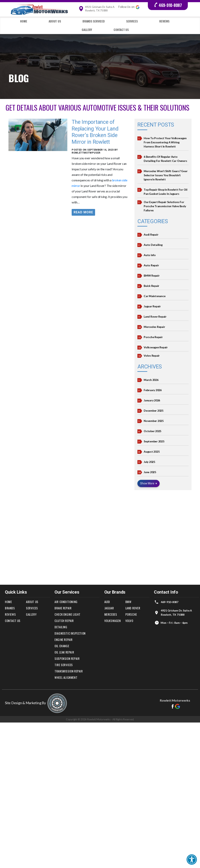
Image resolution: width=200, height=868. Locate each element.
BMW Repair (152, 276)
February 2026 (153, 390)
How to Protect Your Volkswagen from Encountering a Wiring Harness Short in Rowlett (165, 142)
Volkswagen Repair (156, 347)
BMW (128, 602)
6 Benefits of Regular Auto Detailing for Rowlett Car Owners (165, 159)
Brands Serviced (94, 21)
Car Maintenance (155, 296)
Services (132, 21)
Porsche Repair (153, 337)
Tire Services (64, 665)
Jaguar (109, 608)
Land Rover (133, 608)
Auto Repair (151, 265)
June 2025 (150, 472)
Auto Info (150, 255)
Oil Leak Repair (64, 652)
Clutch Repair (64, 621)
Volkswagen (113, 621)
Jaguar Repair (152, 306)
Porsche (131, 614)
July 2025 (149, 462)
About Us (55, 21)
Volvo (129, 621)
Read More (83, 212)
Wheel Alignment (66, 677)
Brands (10, 608)
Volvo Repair (152, 356)
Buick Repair (151, 286)
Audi (107, 602)
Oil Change (62, 646)
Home (24, 21)
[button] (192, 860)
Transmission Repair (69, 671)
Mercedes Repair (154, 327)
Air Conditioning (66, 602)
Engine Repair (64, 640)
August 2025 (152, 452)
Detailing (61, 627)
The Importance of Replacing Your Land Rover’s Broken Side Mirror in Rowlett (95, 132)
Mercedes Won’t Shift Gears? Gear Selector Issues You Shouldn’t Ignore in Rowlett (166, 175)
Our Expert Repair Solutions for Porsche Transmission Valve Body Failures (165, 206)
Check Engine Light (68, 614)
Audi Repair (151, 234)
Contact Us (121, 30)
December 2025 (154, 411)
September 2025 (154, 441)
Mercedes (111, 614)
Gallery (87, 30)
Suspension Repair (67, 658)
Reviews (164, 21)
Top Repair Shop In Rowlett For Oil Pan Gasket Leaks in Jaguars (166, 192)
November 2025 (154, 421)
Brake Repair (63, 608)
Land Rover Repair (155, 317)
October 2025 (152, 431)
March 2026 (151, 380)
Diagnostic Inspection (70, 633)
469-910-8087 (168, 5)
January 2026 (152, 400)
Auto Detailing (153, 245)
